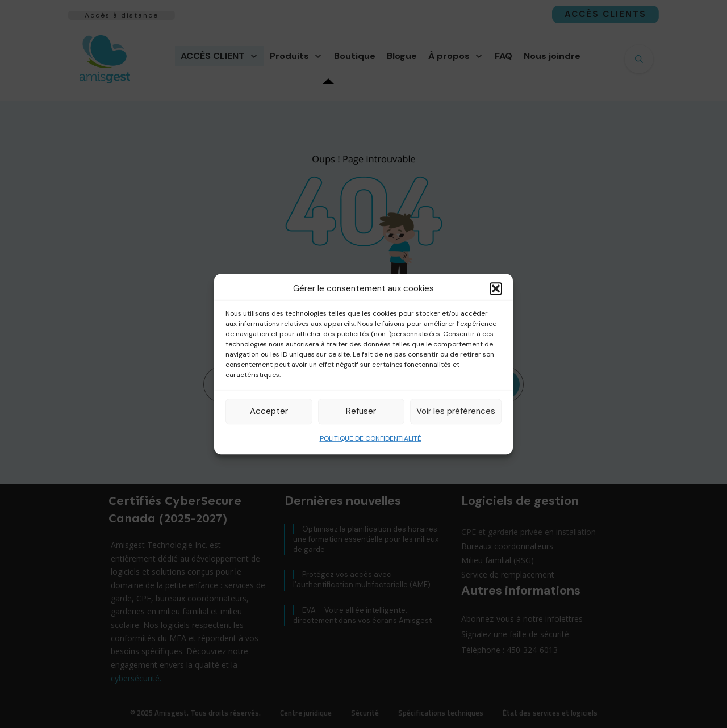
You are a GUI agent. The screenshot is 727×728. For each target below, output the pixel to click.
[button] (496, 289)
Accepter (269, 411)
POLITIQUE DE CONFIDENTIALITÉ (371, 438)
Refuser (361, 411)
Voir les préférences (456, 411)
